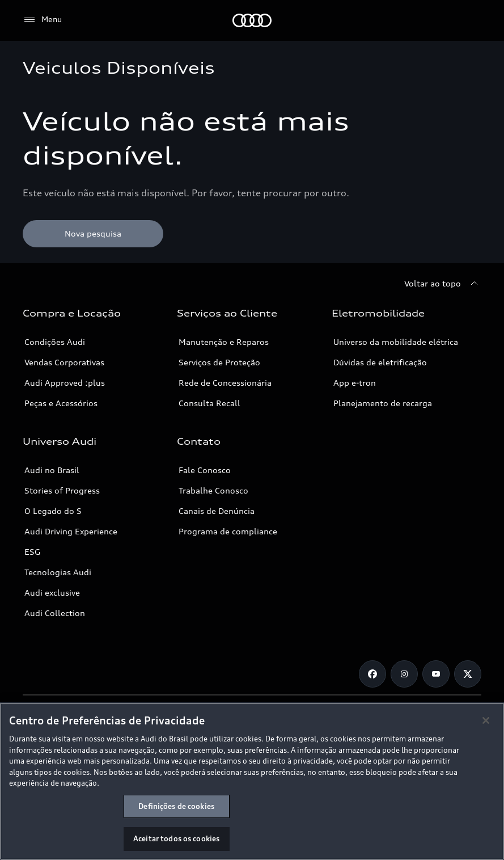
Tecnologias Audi (58, 572)
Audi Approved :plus (65, 383)
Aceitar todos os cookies (176, 838)
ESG (32, 552)
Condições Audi (55, 342)
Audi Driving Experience (71, 531)
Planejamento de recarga (383, 403)
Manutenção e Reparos (224, 342)
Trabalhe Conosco (213, 490)
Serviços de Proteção (219, 362)
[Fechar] (486, 720)
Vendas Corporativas (64, 362)
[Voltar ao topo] (443, 284)
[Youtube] (436, 674)
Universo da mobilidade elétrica (396, 342)
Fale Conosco (205, 470)
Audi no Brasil (52, 470)
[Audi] (252, 20)
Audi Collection (55, 613)
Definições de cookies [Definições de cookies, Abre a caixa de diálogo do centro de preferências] (176, 806)
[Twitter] (468, 674)
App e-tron (355, 383)
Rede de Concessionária (225, 383)
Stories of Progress (62, 490)
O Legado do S (53, 511)
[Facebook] (372, 674)
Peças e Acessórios (61, 403)
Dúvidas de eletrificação (380, 362)
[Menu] (42, 20)
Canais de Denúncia (217, 511)
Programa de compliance (228, 531)
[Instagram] (404, 674)
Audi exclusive (52, 593)
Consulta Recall (209, 403)
